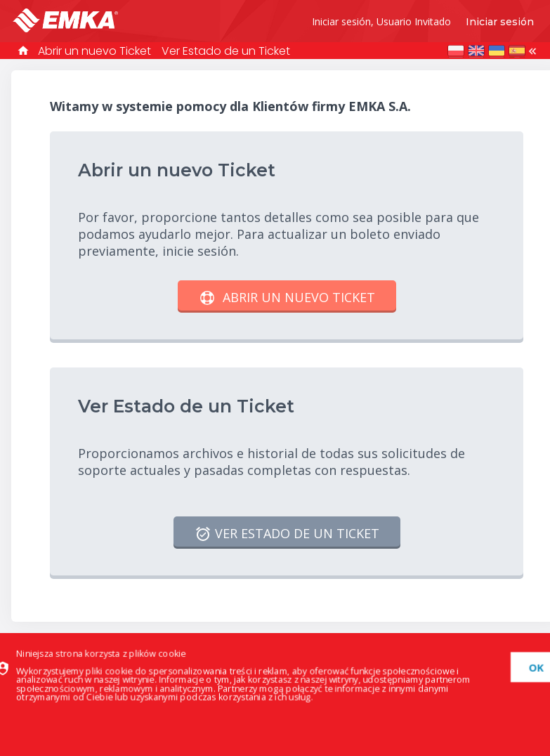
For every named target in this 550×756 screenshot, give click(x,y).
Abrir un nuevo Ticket (94, 51)
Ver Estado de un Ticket (226, 51)
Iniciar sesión (500, 22)
